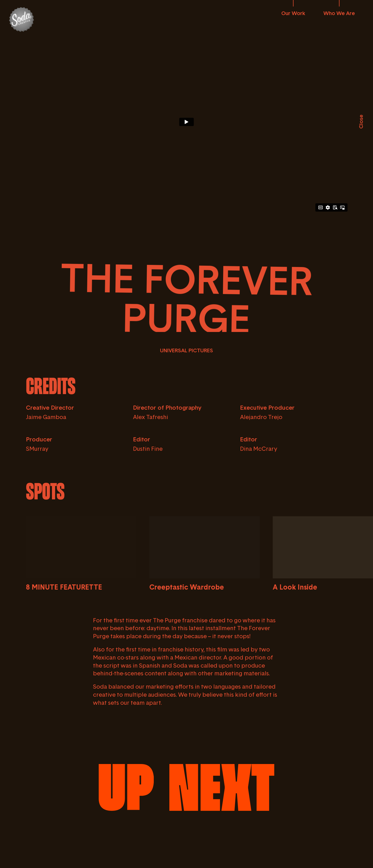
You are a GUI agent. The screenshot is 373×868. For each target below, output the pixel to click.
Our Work (293, 13)
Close (361, 122)
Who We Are (339, 13)
